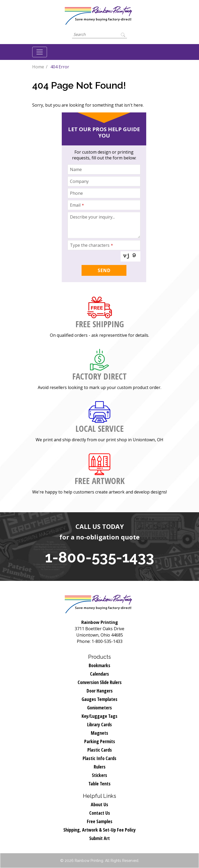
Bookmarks (99, 665)
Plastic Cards (100, 750)
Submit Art (99, 838)
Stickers (99, 775)
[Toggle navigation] (40, 52)
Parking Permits (100, 741)
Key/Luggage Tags (99, 716)
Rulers (100, 767)
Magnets (99, 733)
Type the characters (91, 245)
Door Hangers (100, 691)
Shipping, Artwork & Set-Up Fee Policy (99, 830)
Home (38, 67)
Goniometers (99, 708)
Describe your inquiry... (92, 217)
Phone (76, 193)
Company (79, 181)
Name (76, 169)
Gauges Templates (99, 699)
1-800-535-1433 (100, 557)
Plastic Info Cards (99, 758)
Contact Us (100, 813)
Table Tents (99, 784)
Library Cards (99, 724)
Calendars (99, 674)
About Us (99, 804)
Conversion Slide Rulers (100, 682)
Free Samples (100, 821)
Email (77, 205)
